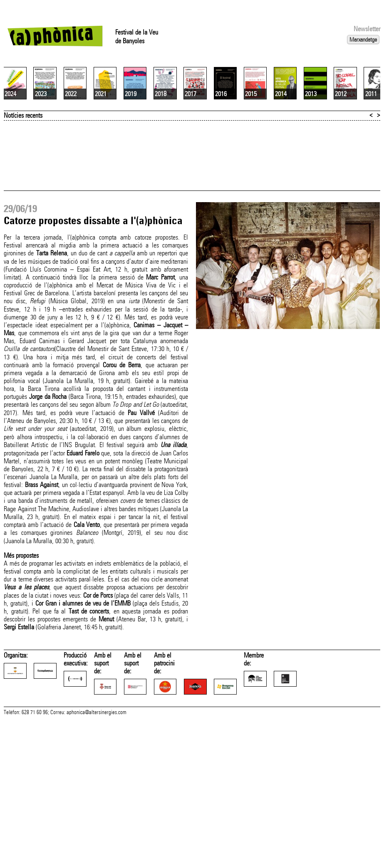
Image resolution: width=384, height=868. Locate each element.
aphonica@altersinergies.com (97, 818)
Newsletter (367, 29)
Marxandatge (363, 40)
